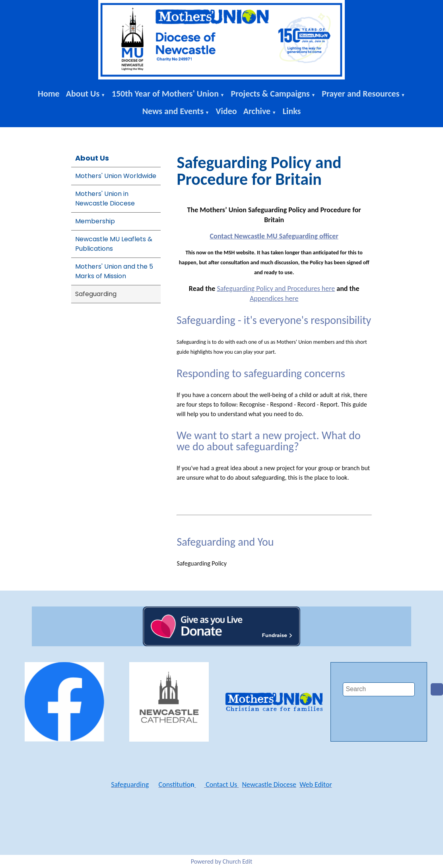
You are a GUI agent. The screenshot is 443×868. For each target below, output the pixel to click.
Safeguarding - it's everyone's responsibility (274, 320)
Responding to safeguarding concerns (261, 373)
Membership (95, 221)
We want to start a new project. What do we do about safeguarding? (269, 441)
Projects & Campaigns (270, 94)
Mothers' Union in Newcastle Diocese (105, 199)
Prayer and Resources (360, 94)
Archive (257, 111)
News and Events (173, 111)
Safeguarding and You (225, 542)
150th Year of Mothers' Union (165, 94)
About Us (83, 94)
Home (49, 94)
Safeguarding (96, 294)
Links (292, 111)
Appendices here (274, 298)
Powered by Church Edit (222, 861)
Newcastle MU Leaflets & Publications (114, 244)
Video (226, 111)
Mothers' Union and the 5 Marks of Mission (114, 271)
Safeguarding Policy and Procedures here (276, 289)
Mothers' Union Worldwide (116, 176)
